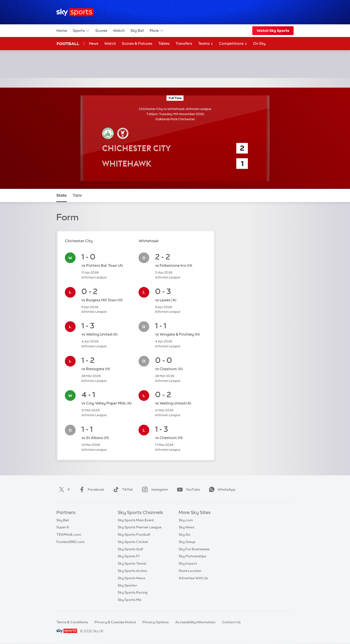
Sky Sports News (131, 578)
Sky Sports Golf (130, 549)
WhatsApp (221, 489)
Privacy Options (156, 622)
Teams (206, 44)
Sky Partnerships (192, 556)
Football (68, 44)
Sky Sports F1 (129, 556)
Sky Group (187, 542)
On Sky (259, 43)
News (94, 43)
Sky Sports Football (134, 534)
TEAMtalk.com (69, 534)
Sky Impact (188, 563)
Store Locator (190, 571)
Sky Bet (137, 31)
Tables (164, 43)
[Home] (75, 12)
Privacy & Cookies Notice (115, 622)
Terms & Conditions (72, 622)
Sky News (187, 527)
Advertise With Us (193, 578)
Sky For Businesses (194, 549)
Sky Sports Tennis (132, 563)
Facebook (91, 489)
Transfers (184, 43)
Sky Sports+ (127, 585)
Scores (101, 31)
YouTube (187, 489)
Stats (61, 195)
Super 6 (63, 527)
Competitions (233, 44)
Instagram (154, 489)
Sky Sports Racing (133, 592)
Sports (81, 31)
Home (62, 31)
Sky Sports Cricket (133, 542)
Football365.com (70, 542)
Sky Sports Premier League (140, 527)
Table (77, 195)
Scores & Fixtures (137, 43)
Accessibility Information (195, 622)
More (157, 31)
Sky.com (186, 520)
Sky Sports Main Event (136, 520)
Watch (119, 31)
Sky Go (184, 534)
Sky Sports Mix (130, 600)
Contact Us (231, 622)
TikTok (122, 489)
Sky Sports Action (132, 571)
